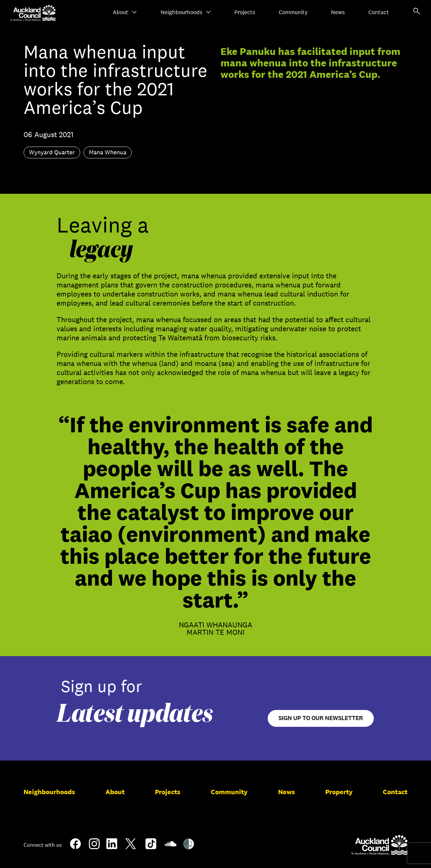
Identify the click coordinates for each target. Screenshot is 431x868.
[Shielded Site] (189, 847)
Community (293, 12)
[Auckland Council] (379, 845)
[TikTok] (151, 848)
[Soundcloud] (170, 847)
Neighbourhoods (186, 12)
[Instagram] (94, 846)
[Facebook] (75, 848)
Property (339, 792)
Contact (379, 12)
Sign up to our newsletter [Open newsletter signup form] (321, 718)
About (125, 12)
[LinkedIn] (112, 846)
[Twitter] (131, 848)
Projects (245, 12)
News (338, 12)
